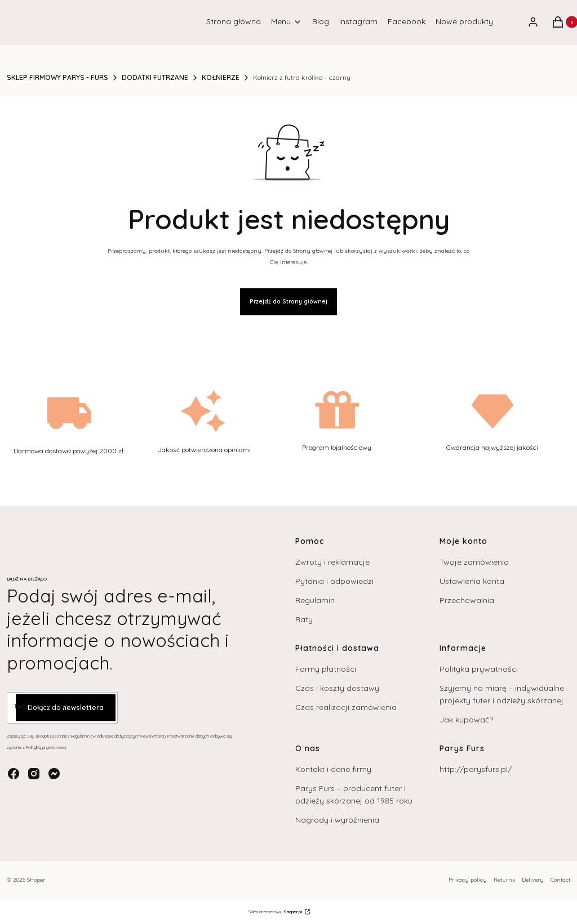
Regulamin (315, 600)
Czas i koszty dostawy (337, 688)
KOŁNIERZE (221, 77)
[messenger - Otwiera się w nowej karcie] (54, 774)
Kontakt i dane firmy (333, 769)
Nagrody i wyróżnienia (337, 820)
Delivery (533, 880)
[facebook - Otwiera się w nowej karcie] (14, 774)
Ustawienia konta (472, 581)
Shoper (36, 880)
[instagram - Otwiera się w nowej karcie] (34, 774)
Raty (304, 619)
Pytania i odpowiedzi (334, 581)
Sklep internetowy (276, 912)
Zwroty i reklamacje (332, 562)
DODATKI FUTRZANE (155, 77)
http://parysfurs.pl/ (476, 769)
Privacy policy (468, 880)
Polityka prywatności (479, 669)
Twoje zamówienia (474, 562)
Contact (560, 880)
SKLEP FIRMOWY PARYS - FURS (57, 77)
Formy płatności (326, 669)
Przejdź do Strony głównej (288, 302)
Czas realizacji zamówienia (346, 707)
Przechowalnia (467, 600)
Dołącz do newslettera (66, 708)
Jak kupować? (466, 720)
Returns (504, 880)
